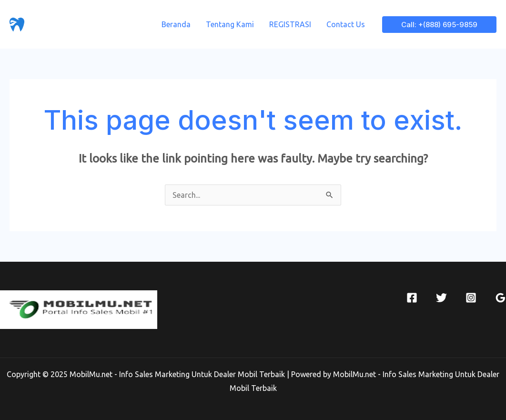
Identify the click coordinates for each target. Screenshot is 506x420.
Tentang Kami (230, 24)
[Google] (501, 298)
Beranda (176, 24)
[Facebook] (412, 298)
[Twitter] (441, 298)
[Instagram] (471, 298)
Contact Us (346, 24)
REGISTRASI (290, 24)
